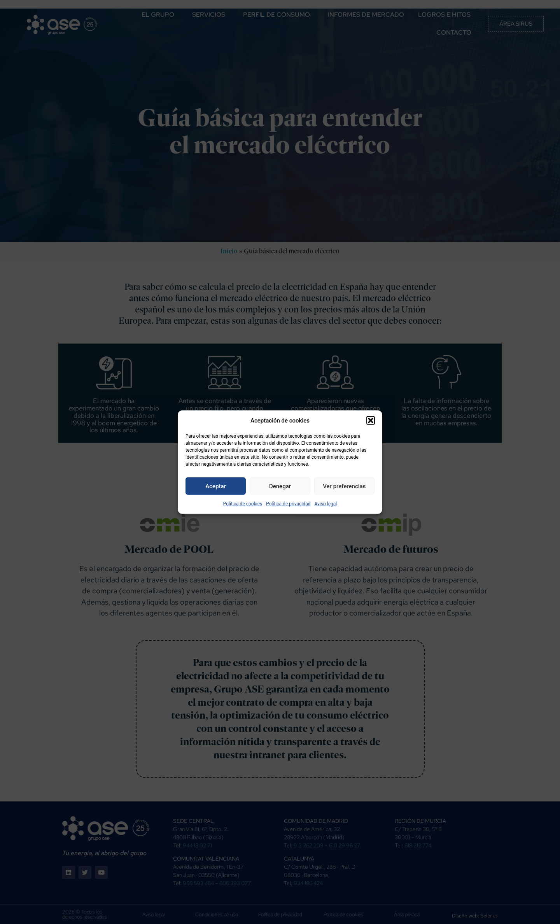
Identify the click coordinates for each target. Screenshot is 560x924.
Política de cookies (243, 504)
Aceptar (216, 486)
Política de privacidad (288, 504)
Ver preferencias (344, 486)
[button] (371, 421)
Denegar (280, 486)
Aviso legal (325, 504)
